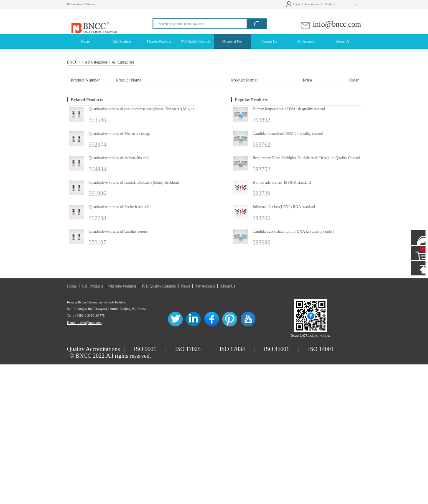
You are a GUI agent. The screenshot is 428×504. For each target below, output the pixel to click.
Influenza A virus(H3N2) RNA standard (284, 207)
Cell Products (93, 286)
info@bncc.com (330, 24)
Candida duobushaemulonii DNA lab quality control (294, 232)
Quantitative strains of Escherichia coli (119, 207)
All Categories (96, 62)
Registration (312, 4)
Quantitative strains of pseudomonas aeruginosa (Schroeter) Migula (141, 109)
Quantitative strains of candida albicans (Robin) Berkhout (134, 183)
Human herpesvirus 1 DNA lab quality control (289, 109)
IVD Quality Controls (159, 286)
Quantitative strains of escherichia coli (119, 158)
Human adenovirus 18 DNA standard (282, 183)
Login (294, 4)
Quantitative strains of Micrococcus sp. (119, 134)
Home (72, 286)
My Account (205, 286)
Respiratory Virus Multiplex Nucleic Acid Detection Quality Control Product (313, 158)
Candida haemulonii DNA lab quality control (288, 134)
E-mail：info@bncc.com (84, 323)
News (185, 286)
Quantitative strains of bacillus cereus (118, 232)
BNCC (72, 62)
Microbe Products (122, 286)
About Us (228, 286)
